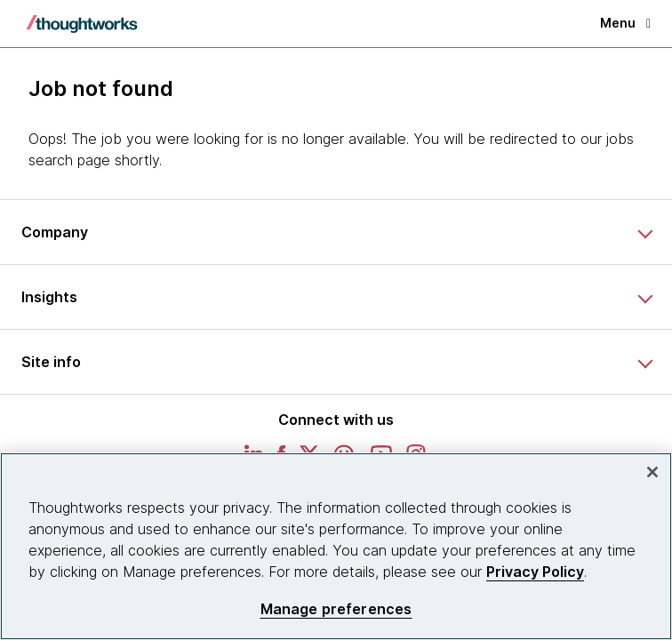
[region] (336, 546)
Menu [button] (625, 23)
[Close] (652, 472)
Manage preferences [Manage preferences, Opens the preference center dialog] (336, 609)
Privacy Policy (535, 572)
